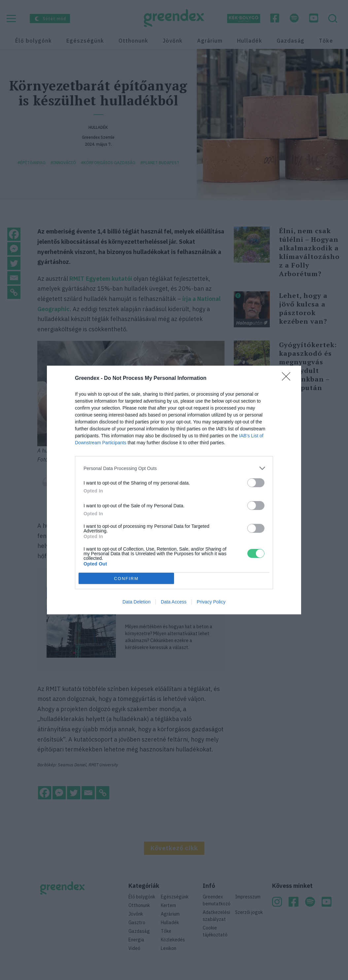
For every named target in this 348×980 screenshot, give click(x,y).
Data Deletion (137, 602)
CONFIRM (126, 579)
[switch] (256, 483)
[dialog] (174, 490)
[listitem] (174, 468)
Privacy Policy (211, 602)
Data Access (174, 602)
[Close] (288, 379)
